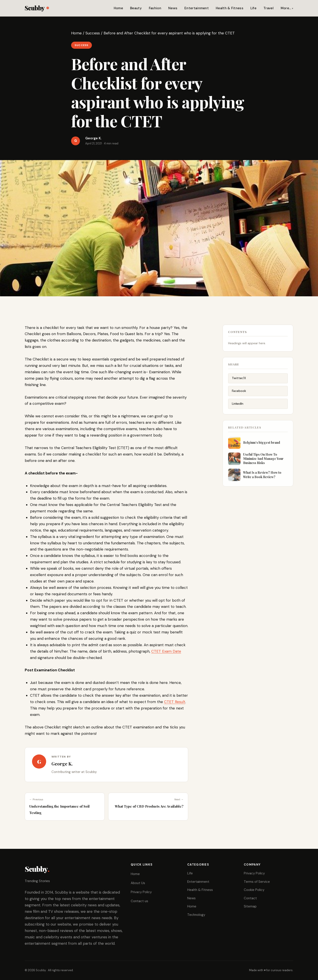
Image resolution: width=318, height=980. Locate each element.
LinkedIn (238, 407)
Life (253, 8)
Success (93, 33)
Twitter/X (239, 382)
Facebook (239, 395)
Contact (250, 898)
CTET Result (175, 702)
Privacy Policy (141, 892)
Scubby (37, 8)
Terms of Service (257, 882)
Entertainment (197, 8)
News (173, 8)
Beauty (136, 8)
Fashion (155, 8)
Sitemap (250, 906)
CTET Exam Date (166, 651)
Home (118, 8)
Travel (269, 8)
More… (286, 8)
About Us (138, 883)
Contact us (139, 901)
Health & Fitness (230, 8)
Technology (196, 915)
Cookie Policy (254, 890)
